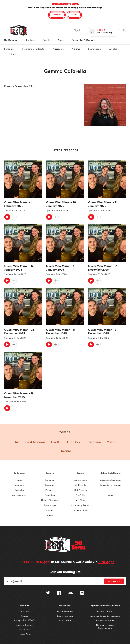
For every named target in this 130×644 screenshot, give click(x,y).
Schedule (9, 49)
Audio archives (19, 495)
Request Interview (65, 616)
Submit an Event (80, 510)
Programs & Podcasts (33, 49)
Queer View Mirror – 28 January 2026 (61, 204)
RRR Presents (80, 490)
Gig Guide (80, 495)
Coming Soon (80, 480)
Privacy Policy (25, 634)
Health (56, 442)
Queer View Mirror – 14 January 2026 (19, 268)
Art (17, 442)
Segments (19, 485)
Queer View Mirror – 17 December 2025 (61, 332)
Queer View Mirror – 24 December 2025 (19, 332)
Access (24, 616)
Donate (74, 15)
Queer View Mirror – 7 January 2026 (60, 268)
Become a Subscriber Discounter (105, 616)
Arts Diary (80, 500)
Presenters (58, 49)
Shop (111, 496)
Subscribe (57, 15)
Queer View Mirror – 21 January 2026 (103, 204)
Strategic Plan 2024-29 (25, 620)
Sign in (78, 30)
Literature (93, 442)
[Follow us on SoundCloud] (70, 593)
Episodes (19, 490)
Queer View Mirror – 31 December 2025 (103, 268)
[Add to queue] (14, 217)
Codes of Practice (24, 625)
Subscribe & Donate (111, 473)
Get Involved (65, 605)
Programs (50, 485)
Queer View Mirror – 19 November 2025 (19, 395)
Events (80, 473)
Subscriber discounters (111, 480)
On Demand (19, 473)
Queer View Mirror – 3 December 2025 (102, 332)
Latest (19, 480)
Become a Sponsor (106, 611)
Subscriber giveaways (111, 485)
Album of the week (50, 500)
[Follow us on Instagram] (82, 593)
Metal (111, 442)
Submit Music (65, 620)
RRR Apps (106, 562)
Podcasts (50, 490)
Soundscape (94, 49)
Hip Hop (73, 442)
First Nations (35, 442)
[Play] (7, 217)
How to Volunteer (65, 611)
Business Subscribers (105, 620)
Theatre (65, 451)
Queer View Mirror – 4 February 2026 (18, 204)
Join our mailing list (65, 572)
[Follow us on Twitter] (48, 593)
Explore (50, 473)
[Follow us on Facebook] (59, 593)
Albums (76, 49)
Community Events (80, 505)
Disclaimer (25, 629)
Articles (113, 49)
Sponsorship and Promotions (106, 605)
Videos (12, 54)
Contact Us (24, 611)
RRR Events (80, 485)
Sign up (114, 581)
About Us (24, 605)
